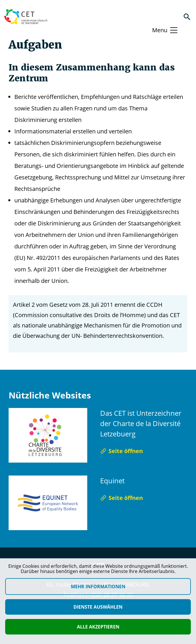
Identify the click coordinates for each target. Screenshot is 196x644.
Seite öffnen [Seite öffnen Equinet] (122, 498)
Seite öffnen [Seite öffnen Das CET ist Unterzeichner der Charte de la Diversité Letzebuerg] (122, 451)
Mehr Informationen (98, 586)
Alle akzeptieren (98, 627)
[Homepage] (26, 17)
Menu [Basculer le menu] (160, 30)
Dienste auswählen (98, 607)
